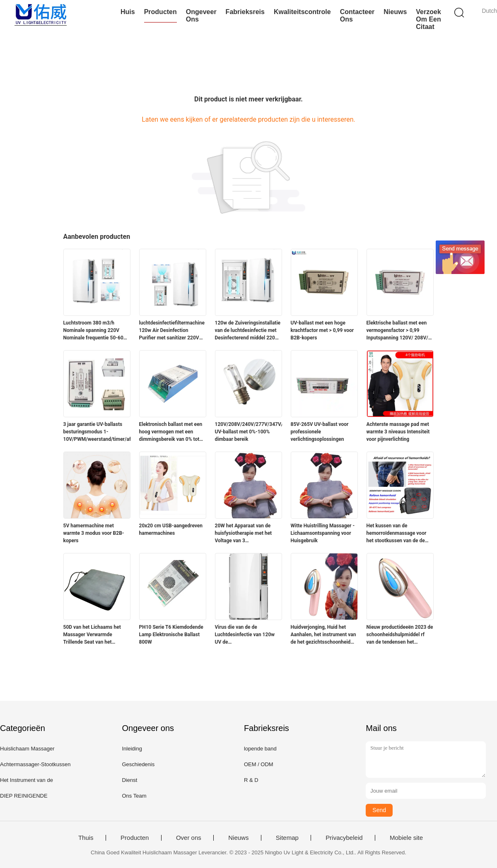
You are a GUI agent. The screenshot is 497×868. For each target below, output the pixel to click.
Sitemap (287, 838)
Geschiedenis (138, 764)
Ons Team (134, 796)
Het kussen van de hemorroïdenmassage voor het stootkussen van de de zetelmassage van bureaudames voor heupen (397, 534)
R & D (251, 780)
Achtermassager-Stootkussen (35, 764)
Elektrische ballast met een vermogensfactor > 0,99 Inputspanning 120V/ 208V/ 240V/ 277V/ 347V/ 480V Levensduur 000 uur (397, 331)
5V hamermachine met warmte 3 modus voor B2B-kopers (94, 533)
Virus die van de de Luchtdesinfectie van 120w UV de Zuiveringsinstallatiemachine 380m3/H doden (247, 635)
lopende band (260, 749)
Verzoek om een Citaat (428, 19)
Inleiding (132, 749)
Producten (160, 12)
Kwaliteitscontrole (302, 12)
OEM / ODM (259, 764)
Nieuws (395, 12)
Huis (128, 12)
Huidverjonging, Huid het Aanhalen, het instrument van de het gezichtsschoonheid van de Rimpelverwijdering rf (323, 635)
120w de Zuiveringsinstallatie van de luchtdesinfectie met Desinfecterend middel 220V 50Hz (248, 331)
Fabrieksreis (245, 12)
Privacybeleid (344, 838)
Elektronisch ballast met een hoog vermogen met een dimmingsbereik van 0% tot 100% (171, 432)
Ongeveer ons (201, 16)
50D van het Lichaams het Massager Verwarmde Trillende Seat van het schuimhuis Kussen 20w (92, 635)
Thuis (86, 838)
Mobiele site (406, 838)
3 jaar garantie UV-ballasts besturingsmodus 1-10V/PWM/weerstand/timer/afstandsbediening (97, 432)
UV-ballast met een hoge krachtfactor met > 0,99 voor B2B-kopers (322, 330)
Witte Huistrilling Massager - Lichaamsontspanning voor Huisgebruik (323, 533)
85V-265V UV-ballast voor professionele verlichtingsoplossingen (320, 432)
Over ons (189, 838)
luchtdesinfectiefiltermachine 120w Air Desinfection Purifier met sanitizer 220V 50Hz (172, 331)
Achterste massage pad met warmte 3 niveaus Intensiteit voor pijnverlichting (398, 432)
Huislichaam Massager (27, 749)
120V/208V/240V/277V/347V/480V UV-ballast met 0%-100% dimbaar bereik (248, 432)
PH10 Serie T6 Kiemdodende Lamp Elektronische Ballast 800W (171, 635)
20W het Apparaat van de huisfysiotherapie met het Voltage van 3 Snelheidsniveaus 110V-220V (248, 534)
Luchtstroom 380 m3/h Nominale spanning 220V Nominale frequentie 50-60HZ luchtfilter (97, 331)
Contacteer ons (357, 16)
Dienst (129, 780)
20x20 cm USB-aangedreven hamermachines (171, 529)
